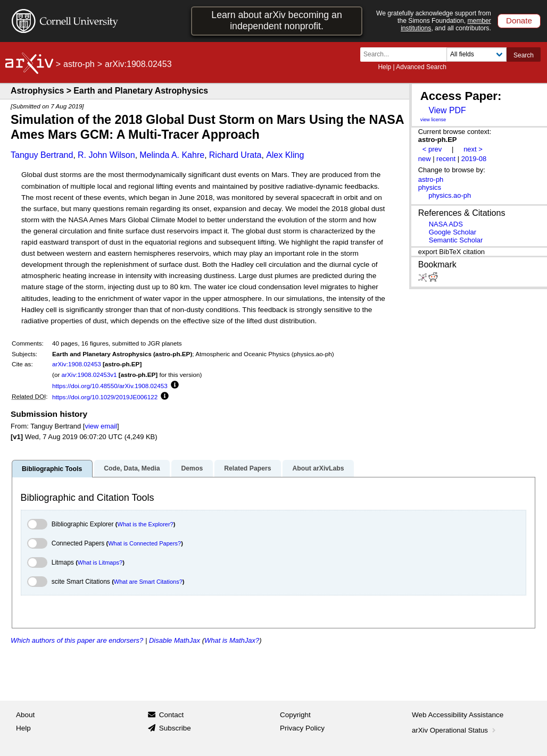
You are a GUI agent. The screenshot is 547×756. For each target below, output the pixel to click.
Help (384, 67)
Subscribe (175, 728)
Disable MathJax (175, 640)
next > (473, 149)
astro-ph (79, 64)
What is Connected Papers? (144, 543)
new (425, 159)
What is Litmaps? (100, 562)
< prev (432, 149)
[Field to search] (476, 54)
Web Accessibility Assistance (458, 715)
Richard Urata (235, 155)
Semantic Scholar (456, 240)
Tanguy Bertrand (42, 155)
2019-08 (474, 159)
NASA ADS (446, 224)
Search (524, 55)
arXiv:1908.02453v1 (89, 375)
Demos (192, 468)
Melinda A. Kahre (172, 155)
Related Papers (247, 468)
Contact (172, 715)
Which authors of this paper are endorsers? (77, 640)
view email (101, 426)
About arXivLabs (318, 468)
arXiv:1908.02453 (77, 364)
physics (430, 187)
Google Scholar (453, 232)
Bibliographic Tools (52, 469)
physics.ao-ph (450, 195)
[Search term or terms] (407, 54)
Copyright (295, 715)
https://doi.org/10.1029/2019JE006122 (105, 397)
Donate (519, 20)
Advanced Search (421, 67)
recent (446, 159)
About (25, 715)
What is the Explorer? (146, 524)
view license (433, 120)
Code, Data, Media (132, 468)
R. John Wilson (106, 155)
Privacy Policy (302, 728)
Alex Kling (285, 155)
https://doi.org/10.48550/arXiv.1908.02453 (110, 386)
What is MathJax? (232, 640)
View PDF (447, 110)
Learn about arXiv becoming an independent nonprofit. (276, 20)
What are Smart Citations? (148, 582)
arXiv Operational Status (455, 730)
